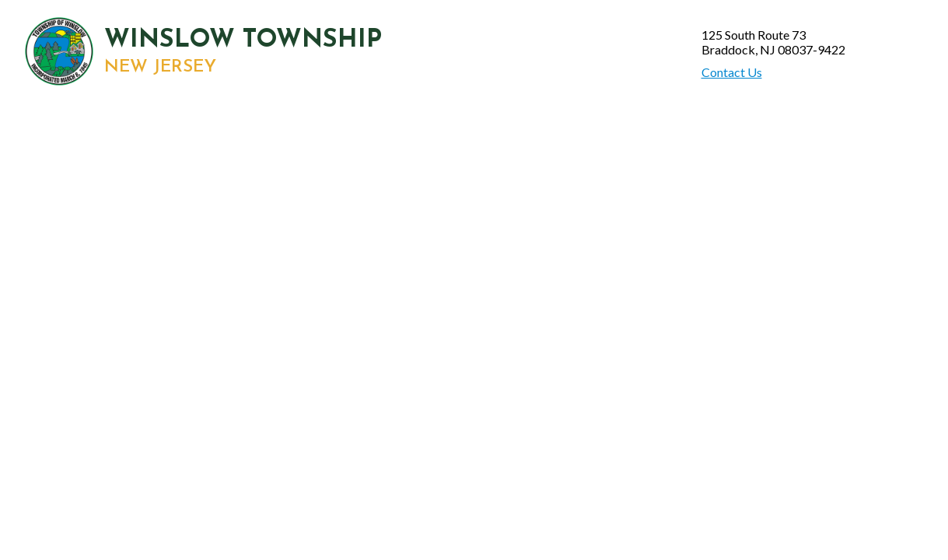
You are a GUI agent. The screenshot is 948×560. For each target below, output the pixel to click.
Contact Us (732, 72)
